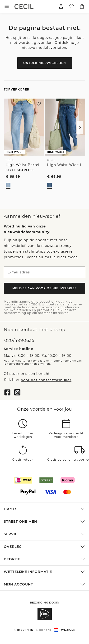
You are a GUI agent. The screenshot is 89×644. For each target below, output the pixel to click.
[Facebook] (7, 392)
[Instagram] (17, 392)
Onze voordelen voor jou (44, 409)
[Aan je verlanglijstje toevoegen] (39, 104)
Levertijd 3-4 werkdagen (23, 435)
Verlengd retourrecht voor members (66, 435)
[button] (80, 127)
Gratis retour (23, 460)
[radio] (8, 185)
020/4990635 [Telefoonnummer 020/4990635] (19, 340)
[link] (24, 7)
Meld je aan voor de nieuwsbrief (44, 288)
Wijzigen (68, 630)
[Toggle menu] (7, 6)
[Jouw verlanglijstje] (71, 6)
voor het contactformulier (46, 380)
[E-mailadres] (44, 272)
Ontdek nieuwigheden (45, 63)
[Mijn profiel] (61, 6)
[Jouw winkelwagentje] (82, 6)
